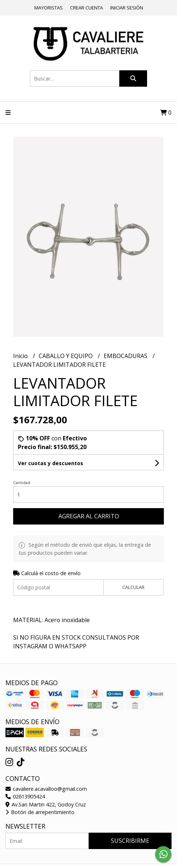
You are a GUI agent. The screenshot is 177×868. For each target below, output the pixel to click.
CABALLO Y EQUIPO (66, 356)
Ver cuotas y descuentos (51, 463)
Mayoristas (49, 8)
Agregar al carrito (89, 516)
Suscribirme (130, 841)
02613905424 (25, 796)
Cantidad (22, 482)
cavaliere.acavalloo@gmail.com (46, 789)
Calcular (133, 587)
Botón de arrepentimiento (40, 812)
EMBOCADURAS (126, 356)
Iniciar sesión (127, 8)
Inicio (21, 356)
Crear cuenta (86, 8)
